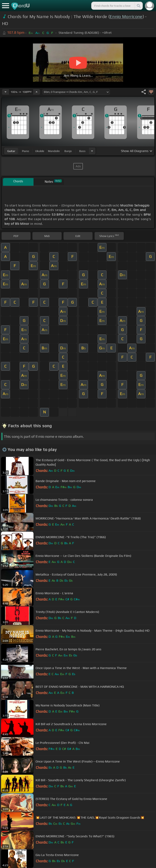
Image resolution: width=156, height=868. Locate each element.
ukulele (40, 151)
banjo (68, 151)
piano (25, 151)
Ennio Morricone (126, 17)
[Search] (138, 6)
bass (82, 151)
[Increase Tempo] (37, 92)
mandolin (54, 151)
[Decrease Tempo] (5, 92)
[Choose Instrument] (92, 151)
